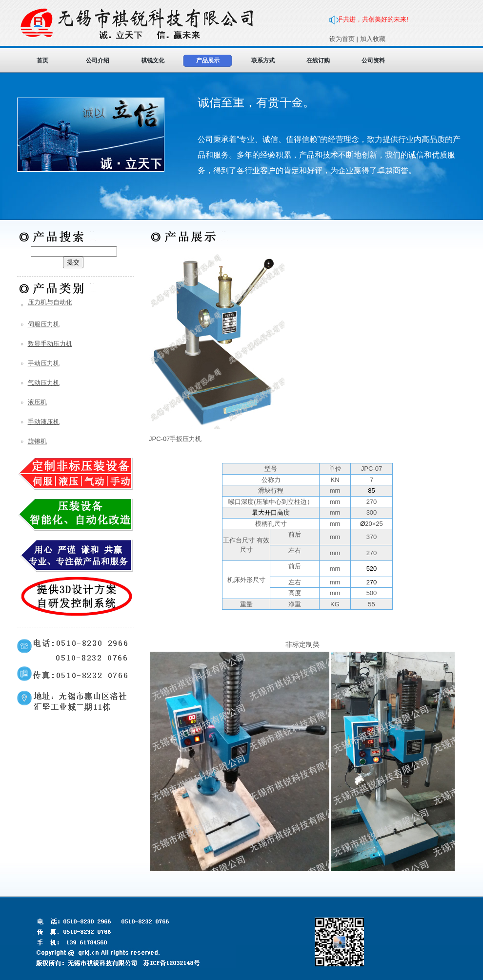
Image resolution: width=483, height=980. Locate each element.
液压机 (37, 402)
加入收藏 (373, 39)
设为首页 (342, 39)
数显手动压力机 (50, 344)
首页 (42, 60)
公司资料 (373, 60)
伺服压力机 (44, 324)
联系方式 (263, 60)
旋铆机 (37, 441)
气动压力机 (44, 383)
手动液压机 (44, 422)
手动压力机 (44, 363)
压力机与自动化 (50, 302)
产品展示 (208, 60)
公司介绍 (98, 60)
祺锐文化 (153, 60)
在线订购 (318, 60)
